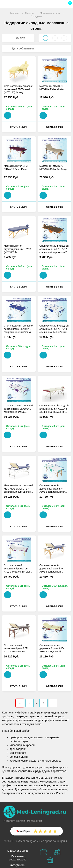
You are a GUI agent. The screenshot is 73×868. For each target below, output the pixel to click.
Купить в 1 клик (19, 127)
